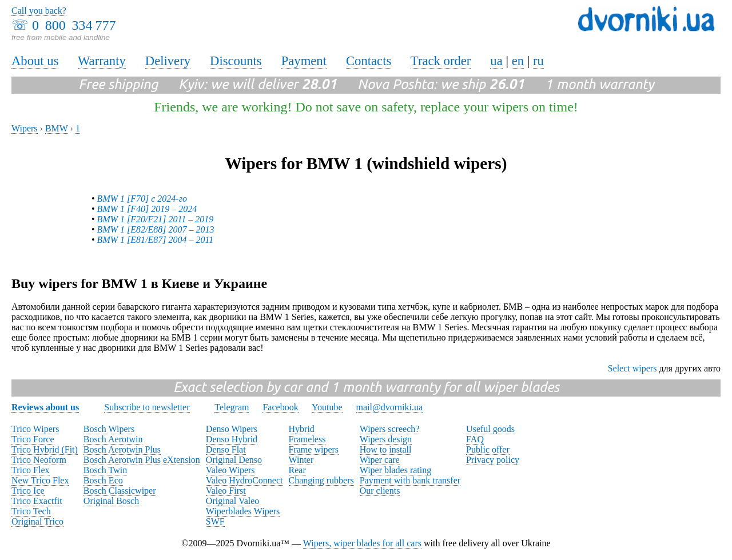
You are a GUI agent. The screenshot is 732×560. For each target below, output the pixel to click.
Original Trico (37, 521)
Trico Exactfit (37, 501)
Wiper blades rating (396, 470)
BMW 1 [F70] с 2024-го (142, 199)
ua (496, 61)
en (518, 61)
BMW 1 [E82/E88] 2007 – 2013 (156, 229)
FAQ (475, 439)
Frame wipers (314, 449)
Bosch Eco (103, 480)
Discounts (236, 61)
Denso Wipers (232, 429)
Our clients (380, 491)
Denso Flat (226, 449)
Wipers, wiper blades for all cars (362, 543)
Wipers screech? (390, 429)
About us (35, 61)
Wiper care (380, 460)
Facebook (280, 407)
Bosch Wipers (109, 429)
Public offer (488, 449)
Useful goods (490, 429)
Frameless (307, 439)
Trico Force (33, 439)
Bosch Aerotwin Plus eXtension (142, 460)
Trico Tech (31, 511)
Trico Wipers (35, 429)
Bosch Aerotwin (113, 439)
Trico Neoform (39, 460)
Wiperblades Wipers (243, 511)
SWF (215, 521)
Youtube (327, 407)
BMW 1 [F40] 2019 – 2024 (147, 209)
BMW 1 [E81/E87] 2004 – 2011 (156, 240)
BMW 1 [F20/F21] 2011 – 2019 (156, 219)
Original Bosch (111, 501)
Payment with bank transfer (410, 480)
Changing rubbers (321, 480)
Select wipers (632, 368)
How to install (386, 449)
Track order (441, 61)
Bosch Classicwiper (120, 491)
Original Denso (234, 460)
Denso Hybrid (232, 439)
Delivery (168, 61)
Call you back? (39, 11)
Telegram (232, 407)
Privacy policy (493, 460)
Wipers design (386, 439)
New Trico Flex (40, 480)
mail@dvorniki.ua (390, 407)
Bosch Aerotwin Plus (122, 449)
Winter (301, 460)
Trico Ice (28, 491)
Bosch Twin (105, 470)
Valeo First (226, 491)
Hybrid (302, 429)
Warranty (102, 61)
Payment (304, 61)
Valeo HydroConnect (244, 480)
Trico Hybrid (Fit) (45, 449)
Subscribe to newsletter (147, 407)
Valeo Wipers (230, 470)
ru (538, 61)
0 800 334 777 (74, 25)
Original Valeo (232, 501)
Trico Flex (31, 470)
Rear (297, 470)
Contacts (369, 61)
